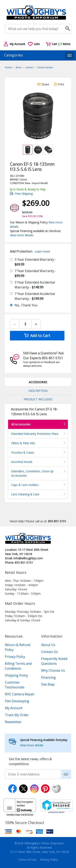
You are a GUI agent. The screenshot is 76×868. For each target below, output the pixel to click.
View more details (22, 235)
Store (19, 67)
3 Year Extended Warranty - (35, 262)
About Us (48, 645)
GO (66, 774)
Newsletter (13, 722)
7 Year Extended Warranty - (35, 273)
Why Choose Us (53, 670)
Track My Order (17, 715)
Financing (48, 677)
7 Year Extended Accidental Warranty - (35, 296)
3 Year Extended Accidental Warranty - (35, 285)
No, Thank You (26, 305)
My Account (14, 708)
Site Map (48, 684)
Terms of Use (27, 860)
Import (36, 183)
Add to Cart (37, 336)
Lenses (29, 67)
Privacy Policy (15, 657)
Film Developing (17, 701)
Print (59, 84)
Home (8, 67)
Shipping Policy (16, 675)
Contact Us (49, 652)
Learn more (42, 251)
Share (43, 84)
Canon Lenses (45, 67)
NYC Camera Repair (20, 694)
